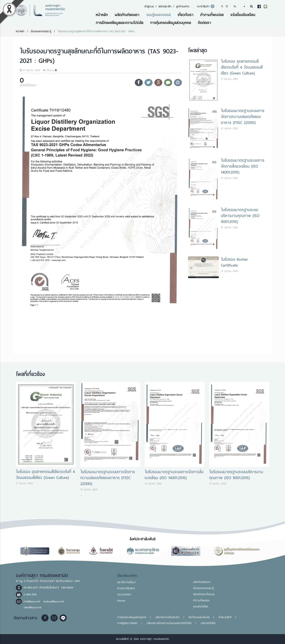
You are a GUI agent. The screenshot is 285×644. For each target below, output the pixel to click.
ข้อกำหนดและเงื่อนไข (199, 617)
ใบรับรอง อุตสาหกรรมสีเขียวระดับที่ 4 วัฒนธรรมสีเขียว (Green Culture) (242, 67)
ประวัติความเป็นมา (126, 582)
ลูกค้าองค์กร (183, 6)
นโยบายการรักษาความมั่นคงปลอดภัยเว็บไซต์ (169, 623)
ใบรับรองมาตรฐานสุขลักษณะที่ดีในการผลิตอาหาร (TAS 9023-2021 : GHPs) (96, 31)
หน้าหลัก (102, 15)
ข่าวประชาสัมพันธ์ (126, 588)
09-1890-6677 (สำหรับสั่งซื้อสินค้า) (41, 588)
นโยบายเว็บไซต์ (208, 623)
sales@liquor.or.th (33, 607)
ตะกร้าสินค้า (205, 6)
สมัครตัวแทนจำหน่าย (204, 594)
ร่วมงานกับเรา (124, 594)
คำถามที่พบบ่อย (212, 15)
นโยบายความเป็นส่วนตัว (167, 617)
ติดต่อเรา (204, 23)
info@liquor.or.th (33, 601)
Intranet (121, 601)
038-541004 (67, 588)
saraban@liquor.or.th (54, 601)
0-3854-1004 (30, 594)
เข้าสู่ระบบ (149, 6)
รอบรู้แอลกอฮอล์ (159, 15)
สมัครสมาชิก (165, 6)
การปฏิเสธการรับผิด (127, 623)
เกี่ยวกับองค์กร (127, 576)
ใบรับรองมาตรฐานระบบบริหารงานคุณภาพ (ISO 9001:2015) (240, 216)
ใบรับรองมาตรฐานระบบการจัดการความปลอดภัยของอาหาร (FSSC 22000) (243, 117)
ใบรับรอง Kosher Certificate (234, 262)
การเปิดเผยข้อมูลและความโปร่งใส (120, 23)
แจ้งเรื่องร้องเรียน (243, 15)
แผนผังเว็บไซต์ (201, 607)
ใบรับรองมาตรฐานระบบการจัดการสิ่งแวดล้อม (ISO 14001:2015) (243, 166)
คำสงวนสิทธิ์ (225, 617)
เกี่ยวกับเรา (186, 15)
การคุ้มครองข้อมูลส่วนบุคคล (171, 23)
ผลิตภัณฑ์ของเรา (127, 15)
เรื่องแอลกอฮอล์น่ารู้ (41, 31)
